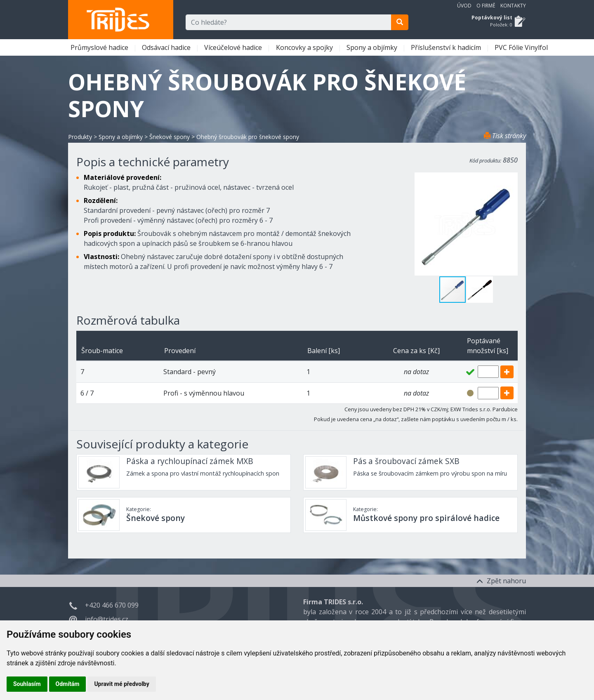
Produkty (80, 137)
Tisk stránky (505, 136)
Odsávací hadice (167, 47)
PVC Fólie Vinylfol (522, 47)
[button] (480, 290)
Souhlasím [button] (27, 684)
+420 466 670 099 (112, 605)
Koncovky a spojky (305, 47)
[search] (400, 22)
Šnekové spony (170, 137)
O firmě (486, 6)
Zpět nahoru (501, 581)
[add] (507, 372)
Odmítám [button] (68, 684)
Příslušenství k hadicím (447, 47)
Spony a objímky (373, 47)
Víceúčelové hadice (234, 47)
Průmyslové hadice (100, 47)
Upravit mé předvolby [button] (121, 684)
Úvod (464, 6)
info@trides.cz (107, 619)
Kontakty (513, 6)
